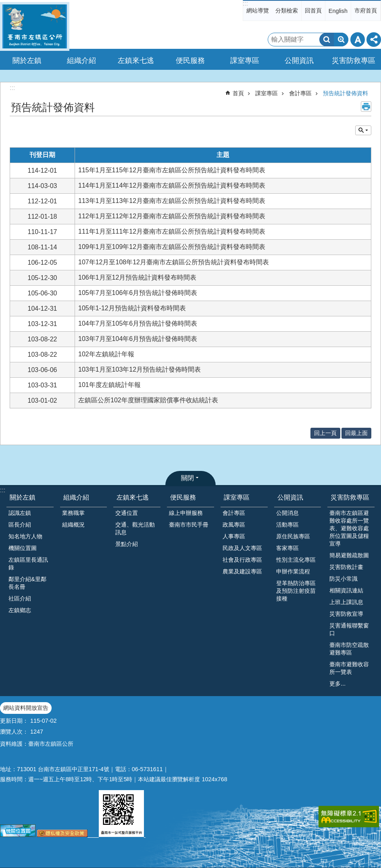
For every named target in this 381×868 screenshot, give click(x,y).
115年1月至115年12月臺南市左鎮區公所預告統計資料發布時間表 (172, 170)
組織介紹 (76, 497)
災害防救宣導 (346, 614)
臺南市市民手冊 (189, 525)
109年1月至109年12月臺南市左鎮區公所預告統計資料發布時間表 (172, 247)
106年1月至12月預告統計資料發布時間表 (137, 277)
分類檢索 (287, 10)
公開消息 (287, 513)
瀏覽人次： (14, 732)
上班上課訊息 (346, 602)
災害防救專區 (350, 497)
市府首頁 (366, 10)
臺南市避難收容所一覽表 (349, 668)
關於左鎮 (23, 497)
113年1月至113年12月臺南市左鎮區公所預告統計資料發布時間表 (172, 201)
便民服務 (183, 497)
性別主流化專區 (296, 560)
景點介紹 (127, 544)
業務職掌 (73, 513)
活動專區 (287, 525)
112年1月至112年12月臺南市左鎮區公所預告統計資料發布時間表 (172, 216)
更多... (337, 684)
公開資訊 (290, 497)
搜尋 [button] (327, 40)
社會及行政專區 (242, 560)
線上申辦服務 (186, 513)
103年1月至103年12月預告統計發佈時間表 (139, 369)
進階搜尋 (341, 40)
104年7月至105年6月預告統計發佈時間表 (138, 323)
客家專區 (287, 548)
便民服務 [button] (190, 61)
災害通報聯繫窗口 (349, 629)
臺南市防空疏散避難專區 (349, 649)
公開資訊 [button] (299, 61)
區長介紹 (20, 525)
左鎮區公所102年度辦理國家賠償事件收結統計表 (148, 400)
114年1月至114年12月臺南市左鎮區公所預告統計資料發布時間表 (172, 185)
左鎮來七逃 (133, 497)
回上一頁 (325, 433)
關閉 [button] (187, 478)
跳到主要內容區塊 (4, 4)
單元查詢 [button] (363, 130)
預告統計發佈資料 (346, 93)
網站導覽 (258, 10)
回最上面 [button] (356, 433)
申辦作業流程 (293, 571)
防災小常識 (344, 579)
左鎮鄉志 (20, 610)
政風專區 (234, 525)
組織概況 (73, 525)
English (338, 11)
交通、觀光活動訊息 (135, 528)
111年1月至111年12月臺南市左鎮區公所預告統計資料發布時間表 (172, 231)
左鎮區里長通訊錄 (28, 564)
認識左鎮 (20, 513)
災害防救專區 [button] (354, 61)
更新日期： (14, 721)
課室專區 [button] (245, 61)
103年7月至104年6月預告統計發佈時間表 (138, 339)
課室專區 (266, 93)
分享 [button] (374, 40)
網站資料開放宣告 (26, 708)
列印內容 (366, 107)
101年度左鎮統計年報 (109, 385)
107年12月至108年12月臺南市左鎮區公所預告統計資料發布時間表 (174, 262)
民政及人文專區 (242, 548)
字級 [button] (358, 40)
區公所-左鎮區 (35, 26)
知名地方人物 (25, 536)
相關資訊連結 (346, 590)
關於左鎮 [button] (27, 61)
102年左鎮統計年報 (106, 354)
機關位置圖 (23, 548)
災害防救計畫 (346, 567)
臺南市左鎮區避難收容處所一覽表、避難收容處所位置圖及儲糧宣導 (349, 528)
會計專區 (300, 93)
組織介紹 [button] (81, 61)
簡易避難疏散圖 (349, 555)
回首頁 (313, 10)
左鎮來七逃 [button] (136, 61)
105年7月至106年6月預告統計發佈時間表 (138, 293)
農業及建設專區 (242, 571)
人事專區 (234, 536)
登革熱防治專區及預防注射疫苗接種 (296, 591)
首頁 (238, 93)
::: (245, 3)
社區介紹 (20, 598)
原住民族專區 (293, 536)
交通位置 (127, 513)
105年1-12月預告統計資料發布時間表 (132, 308)
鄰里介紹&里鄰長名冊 (27, 583)
